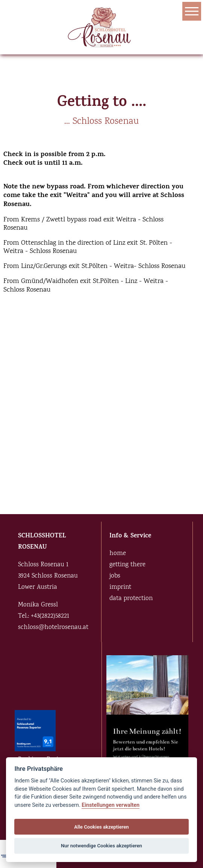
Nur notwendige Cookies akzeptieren (101, 846)
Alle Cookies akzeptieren (101, 827)
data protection (131, 599)
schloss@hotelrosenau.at (53, 628)
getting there (127, 565)
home (118, 554)
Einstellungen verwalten (111, 805)
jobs (115, 576)
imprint (120, 587)
